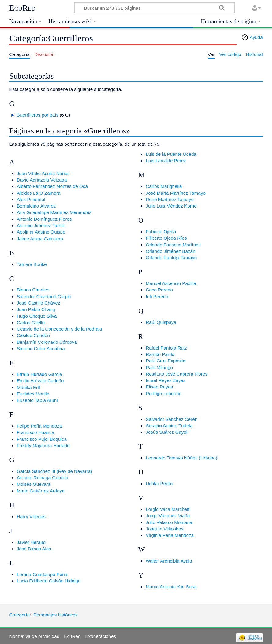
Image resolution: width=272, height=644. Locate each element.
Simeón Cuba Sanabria (41, 348)
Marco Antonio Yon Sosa (171, 587)
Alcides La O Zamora (39, 193)
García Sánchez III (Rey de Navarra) (54, 471)
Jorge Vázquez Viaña (168, 516)
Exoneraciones (101, 636)
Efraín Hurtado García (40, 374)
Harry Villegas (31, 517)
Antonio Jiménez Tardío (41, 225)
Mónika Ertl (28, 387)
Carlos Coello (31, 322)
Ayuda (256, 37)
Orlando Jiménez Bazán (170, 251)
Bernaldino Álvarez (36, 206)
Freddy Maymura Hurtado (43, 446)
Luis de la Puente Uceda (171, 154)
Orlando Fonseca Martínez (173, 245)
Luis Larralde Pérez (166, 161)
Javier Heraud (31, 542)
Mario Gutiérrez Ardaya (41, 491)
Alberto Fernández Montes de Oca (52, 186)
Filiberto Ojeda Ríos (166, 238)
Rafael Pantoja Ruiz (166, 348)
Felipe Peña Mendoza (39, 426)
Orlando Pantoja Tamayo (171, 258)
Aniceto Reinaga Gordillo (43, 478)
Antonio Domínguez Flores (44, 219)
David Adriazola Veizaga (42, 180)
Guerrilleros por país (37, 115)
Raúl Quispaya (161, 322)
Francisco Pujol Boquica (42, 439)
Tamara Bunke (32, 264)
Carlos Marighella (164, 186)
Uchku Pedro (159, 483)
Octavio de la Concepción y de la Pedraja (60, 329)
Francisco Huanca (35, 432)
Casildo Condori (33, 335)
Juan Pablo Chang (36, 309)
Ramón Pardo (160, 354)
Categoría (19, 615)
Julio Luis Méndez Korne (171, 206)
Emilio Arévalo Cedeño (40, 381)
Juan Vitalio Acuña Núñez (43, 173)
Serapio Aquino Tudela (169, 426)
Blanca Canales (33, 290)
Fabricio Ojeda (161, 232)
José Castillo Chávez (39, 303)
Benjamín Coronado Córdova (47, 342)
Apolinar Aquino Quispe (41, 232)
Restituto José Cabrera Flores (177, 374)
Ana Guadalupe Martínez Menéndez (54, 212)
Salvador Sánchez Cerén (171, 419)
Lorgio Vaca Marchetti (168, 509)
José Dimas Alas (34, 549)
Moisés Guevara (34, 484)
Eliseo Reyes (159, 387)
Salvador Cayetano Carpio (44, 296)
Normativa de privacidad (34, 636)
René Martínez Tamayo (170, 199)
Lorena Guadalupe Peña (42, 574)
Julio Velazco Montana (169, 522)
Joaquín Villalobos (164, 529)
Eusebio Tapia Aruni (37, 400)
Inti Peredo (157, 296)
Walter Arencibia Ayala (169, 561)
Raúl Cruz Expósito (166, 361)
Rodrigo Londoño (164, 393)
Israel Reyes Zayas (166, 380)
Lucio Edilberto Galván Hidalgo (49, 581)
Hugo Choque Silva (37, 316)
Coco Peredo (159, 290)
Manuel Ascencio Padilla (171, 283)
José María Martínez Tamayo (176, 193)
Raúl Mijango (159, 367)
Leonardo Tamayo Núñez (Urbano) (181, 458)
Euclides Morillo (33, 394)
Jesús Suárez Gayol (166, 432)
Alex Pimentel (31, 199)
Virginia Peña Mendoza (170, 535)
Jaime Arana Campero (40, 239)
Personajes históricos (55, 615)
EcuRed (22, 8)
